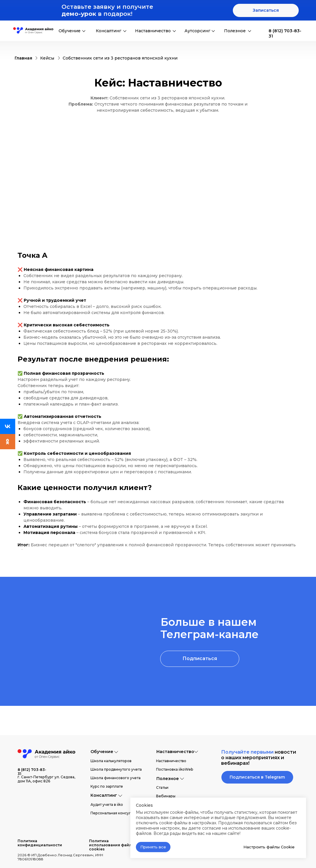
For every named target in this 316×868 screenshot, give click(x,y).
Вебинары (166, 796)
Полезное (235, 31)
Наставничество (153, 31)
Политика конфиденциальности (40, 843)
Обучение (70, 31)
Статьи (162, 788)
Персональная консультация (117, 813)
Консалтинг (109, 31)
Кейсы (47, 58)
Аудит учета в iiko (107, 805)
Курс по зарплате (107, 786)
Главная (23, 58)
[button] (266, 10)
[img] (261, 31)
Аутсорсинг (197, 31)
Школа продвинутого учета (116, 769)
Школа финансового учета (116, 778)
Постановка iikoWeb (175, 769)
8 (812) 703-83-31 (32, 772)
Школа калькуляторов (111, 761)
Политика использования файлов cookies (113, 845)
